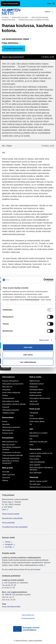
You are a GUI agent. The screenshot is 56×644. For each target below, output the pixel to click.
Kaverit (5, 421)
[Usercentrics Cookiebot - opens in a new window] (44, 280)
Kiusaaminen (8, 438)
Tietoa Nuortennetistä (11, 514)
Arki (31, 429)
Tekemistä (34, 477)
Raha (31, 445)
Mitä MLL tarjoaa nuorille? (39, 481)
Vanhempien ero (8, 430)
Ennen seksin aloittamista (11, 393)
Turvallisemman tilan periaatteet (15, 527)
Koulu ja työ (35, 409)
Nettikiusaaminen (36, 395)
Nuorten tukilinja (35, 456)
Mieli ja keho (8, 468)
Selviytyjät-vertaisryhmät (11, 458)
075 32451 (8, 507)
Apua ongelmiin (35, 465)
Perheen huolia (8, 433)
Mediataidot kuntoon (37, 384)
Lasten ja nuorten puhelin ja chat (41, 453)
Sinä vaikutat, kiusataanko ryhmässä (11, 448)
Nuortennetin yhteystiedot (12, 518)
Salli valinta (28, 355)
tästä (41, 565)
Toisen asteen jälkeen (37, 421)
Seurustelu (6, 424)
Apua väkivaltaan (36, 473)
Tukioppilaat (34, 413)
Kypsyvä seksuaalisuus (10, 381)
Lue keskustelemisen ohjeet (17, 39)
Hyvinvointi (6, 478)
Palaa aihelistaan (11, 43)
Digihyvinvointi (34, 381)
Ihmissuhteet (8, 418)
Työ (31, 424)
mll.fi (4, 510)
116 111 (7, 583)
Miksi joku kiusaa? (9, 445)
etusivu (5, 17)
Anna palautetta (8, 523)
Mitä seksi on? (7, 387)
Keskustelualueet (20, 17)
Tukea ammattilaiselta (37, 462)
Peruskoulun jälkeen (37, 419)
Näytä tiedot (44, 340)
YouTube (8, 547)
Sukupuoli (6, 407)
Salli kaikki (28, 347)
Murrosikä (6, 472)
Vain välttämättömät (28, 362)
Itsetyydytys (6, 390)
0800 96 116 (10, 595)
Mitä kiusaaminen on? (10, 442)
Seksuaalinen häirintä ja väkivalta (14, 404)
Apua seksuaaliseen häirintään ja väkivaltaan (41, 469)
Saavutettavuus (28, 615)
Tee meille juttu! (35, 484)
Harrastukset (34, 436)
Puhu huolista (34, 459)
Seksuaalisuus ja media (11, 401)
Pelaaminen (34, 387)
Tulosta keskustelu (13, 48)
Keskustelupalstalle (10, 4)
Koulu (31, 416)
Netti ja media (35, 377)
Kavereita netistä (35, 393)
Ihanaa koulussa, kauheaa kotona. (34, 20)
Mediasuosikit (34, 404)
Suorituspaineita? (8, 398)
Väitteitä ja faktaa (8, 413)
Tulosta (5, 368)
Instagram (9, 544)
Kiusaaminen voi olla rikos (11, 452)
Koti (31, 439)
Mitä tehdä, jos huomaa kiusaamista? (10, 462)
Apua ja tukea (35, 449)
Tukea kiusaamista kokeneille (13, 455)
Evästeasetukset (28, 618)
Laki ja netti (33, 401)
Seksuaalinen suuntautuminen (13, 384)
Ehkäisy (5, 395)
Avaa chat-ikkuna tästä (11, 607)
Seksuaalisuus (9, 377)
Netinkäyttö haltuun (36, 390)
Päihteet (5, 480)
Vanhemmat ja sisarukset (11, 427)
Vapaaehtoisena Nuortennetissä (41, 487)
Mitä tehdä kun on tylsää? (38, 433)
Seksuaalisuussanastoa (11, 410)
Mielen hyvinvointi (9, 475)
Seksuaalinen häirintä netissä (40, 398)
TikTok (7, 542)
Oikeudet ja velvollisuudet (38, 442)
